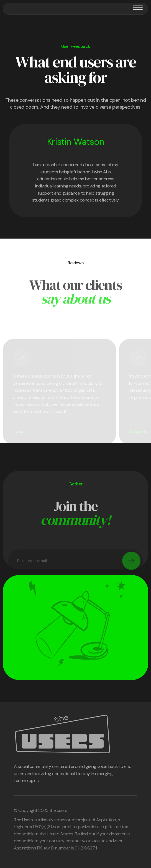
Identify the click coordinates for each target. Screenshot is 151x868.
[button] (138, 8)
